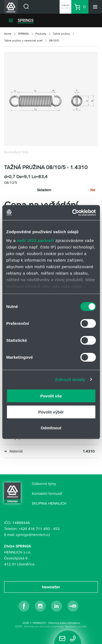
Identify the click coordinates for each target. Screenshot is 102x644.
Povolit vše (51, 396)
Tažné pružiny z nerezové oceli (23, 41)
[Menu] (95, 7)
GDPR (18, 626)
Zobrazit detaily (70, 379)
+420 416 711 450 (34, 529)
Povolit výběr (51, 412)
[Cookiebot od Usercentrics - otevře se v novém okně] (73, 212)
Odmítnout (51, 428)
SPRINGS (26, 20)
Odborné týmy (44, 484)
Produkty (41, 34)
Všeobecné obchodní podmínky (44, 626)
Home (8, 34)
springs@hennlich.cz (33, 535)
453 (56, 529)
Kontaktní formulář (47, 493)
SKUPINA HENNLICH (49, 503)
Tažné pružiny (61, 34)
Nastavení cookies (76, 626)
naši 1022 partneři (35, 240)
